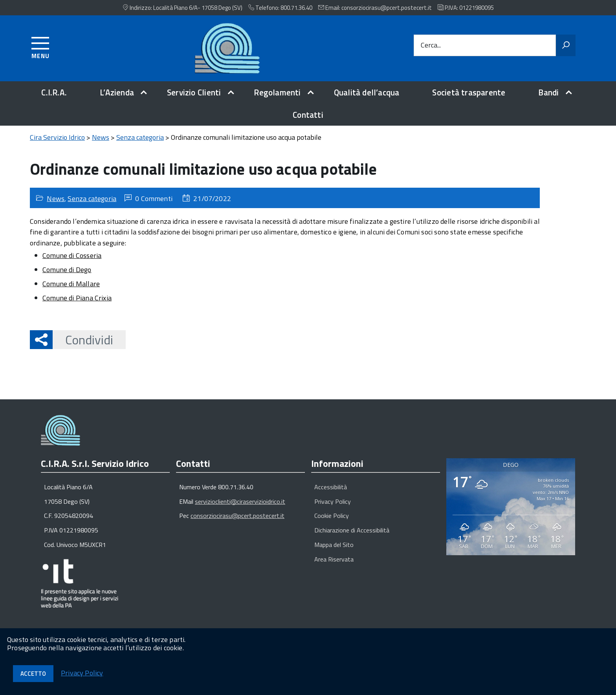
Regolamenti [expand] (277, 92)
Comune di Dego (67, 270)
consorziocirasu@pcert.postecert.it (237, 516)
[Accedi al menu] (41, 47)
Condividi (83, 340)
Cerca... (431, 45)
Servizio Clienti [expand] (194, 92)
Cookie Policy (332, 516)
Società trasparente (469, 92)
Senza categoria (92, 198)
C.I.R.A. (54, 92)
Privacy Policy (333, 501)
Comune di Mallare (71, 284)
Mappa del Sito (334, 545)
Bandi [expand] (548, 92)
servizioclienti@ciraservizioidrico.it (240, 501)
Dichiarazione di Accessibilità (352, 530)
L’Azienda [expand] (117, 92)
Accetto (33, 674)
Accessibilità (331, 487)
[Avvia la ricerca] (566, 46)
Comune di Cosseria (72, 255)
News (56, 198)
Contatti (308, 115)
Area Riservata (334, 559)
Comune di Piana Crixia (77, 298)
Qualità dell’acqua (367, 92)
